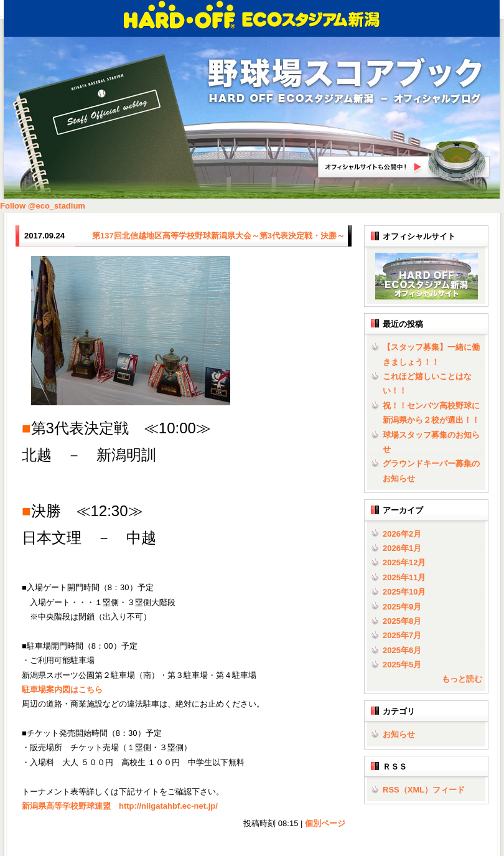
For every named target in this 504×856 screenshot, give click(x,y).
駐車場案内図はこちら (62, 689)
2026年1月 (402, 548)
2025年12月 (404, 562)
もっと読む (462, 679)
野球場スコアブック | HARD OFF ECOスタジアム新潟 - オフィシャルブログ (345, 82)
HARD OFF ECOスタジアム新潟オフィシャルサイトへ (404, 161)
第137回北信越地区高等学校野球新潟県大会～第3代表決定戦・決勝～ (218, 236)
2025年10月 (404, 592)
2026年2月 (402, 534)
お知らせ (399, 734)
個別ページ (325, 823)
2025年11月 (404, 577)
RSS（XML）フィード (424, 790)
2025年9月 (402, 607)
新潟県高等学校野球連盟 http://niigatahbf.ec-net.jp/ (120, 806)
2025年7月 (402, 635)
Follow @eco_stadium (43, 206)
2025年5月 (402, 665)
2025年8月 (402, 621)
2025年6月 (402, 650)
